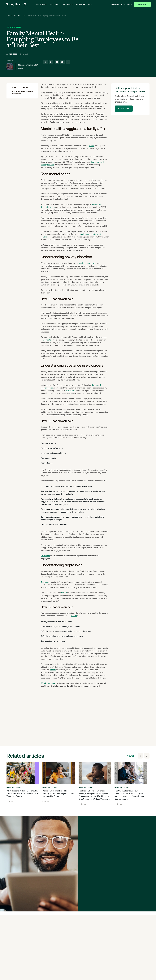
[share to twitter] (45, 62)
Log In (130, 4)
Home (8, 16)
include (74, 616)
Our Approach (68, 4)
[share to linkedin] (51, 62)
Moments (47, 340)
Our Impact (55, 4)
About (90, 4)
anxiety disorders (86, 263)
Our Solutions (42, 4)
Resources (81, 4)
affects (53, 670)
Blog (24, 16)
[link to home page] (16, 4)
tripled (64, 593)
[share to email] (62, 62)
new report (70, 391)
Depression (45, 582)
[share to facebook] (57, 62)
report (91, 146)
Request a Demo (118, 4)
